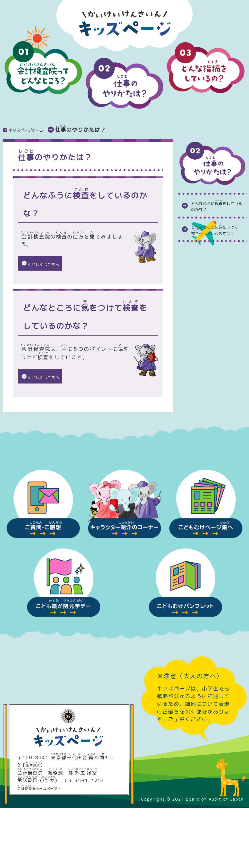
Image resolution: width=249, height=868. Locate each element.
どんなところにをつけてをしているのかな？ (217, 250)
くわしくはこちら (53, 265)
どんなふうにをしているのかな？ (217, 212)
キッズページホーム (36, 130)
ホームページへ (48, 848)
